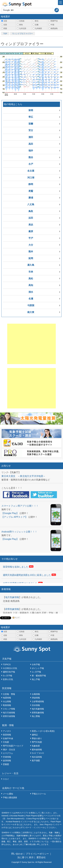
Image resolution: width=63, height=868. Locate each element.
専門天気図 (37, 742)
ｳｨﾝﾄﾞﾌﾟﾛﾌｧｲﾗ (38, 753)
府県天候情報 (9, 716)
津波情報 (36, 698)
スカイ (6, 779)
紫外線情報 (37, 750)
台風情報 (36, 694)
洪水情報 (36, 705)
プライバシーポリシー (38, 854)
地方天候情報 (9, 713)
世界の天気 (8, 679)
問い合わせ (17, 854)
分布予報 (36, 665)
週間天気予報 (9, 672)
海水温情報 (37, 757)
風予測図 (36, 761)
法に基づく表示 (25, 857)
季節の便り (37, 738)
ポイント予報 (38, 668)
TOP (5, 34)
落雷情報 (7, 735)
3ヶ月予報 (8, 676)
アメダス (7, 731)
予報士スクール (39, 794)
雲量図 (6, 764)
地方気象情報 (12, 597)
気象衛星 (36, 746)
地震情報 (7, 698)
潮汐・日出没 (9, 750)
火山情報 (7, 701)
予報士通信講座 (10, 798)
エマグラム (8, 753)
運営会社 (41, 857)
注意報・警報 (9, 694)
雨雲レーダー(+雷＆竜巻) (43, 731)
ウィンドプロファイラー (22, 34)
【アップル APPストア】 (14, 517)
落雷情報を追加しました (16, 567)
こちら (42, 822)
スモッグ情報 (9, 709)
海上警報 (36, 716)
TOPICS (7, 665)
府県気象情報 (12, 609)
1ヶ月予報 (36, 672)
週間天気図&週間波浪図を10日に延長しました (27, 575)
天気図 (6, 742)
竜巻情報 (7, 705)
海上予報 (36, 679)
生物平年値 (8, 738)
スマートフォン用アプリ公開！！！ (20, 506)
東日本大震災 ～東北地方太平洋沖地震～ (23, 476)
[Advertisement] (31, 344)
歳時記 (35, 735)
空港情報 (7, 757)
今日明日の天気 (10, 668)
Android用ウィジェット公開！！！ (19, 532)
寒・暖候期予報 (39, 676)
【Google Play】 (10, 513)
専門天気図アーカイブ (13, 746)
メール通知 (8, 794)
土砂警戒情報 (38, 701)
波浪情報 (7, 761)
